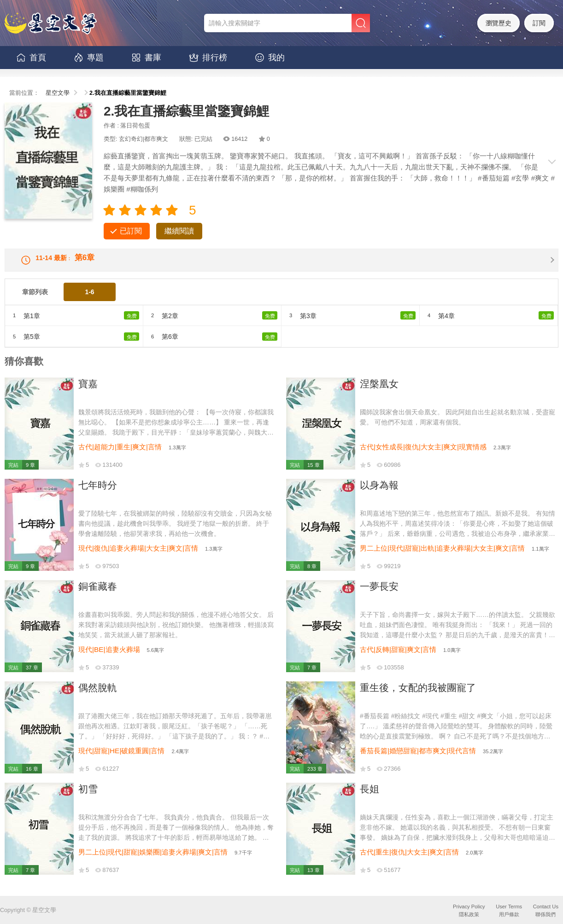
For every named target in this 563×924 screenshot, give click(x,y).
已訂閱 (131, 231)
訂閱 (539, 23)
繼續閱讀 (179, 231)
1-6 (89, 299)
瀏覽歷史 (498, 23)
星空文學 (58, 93)
